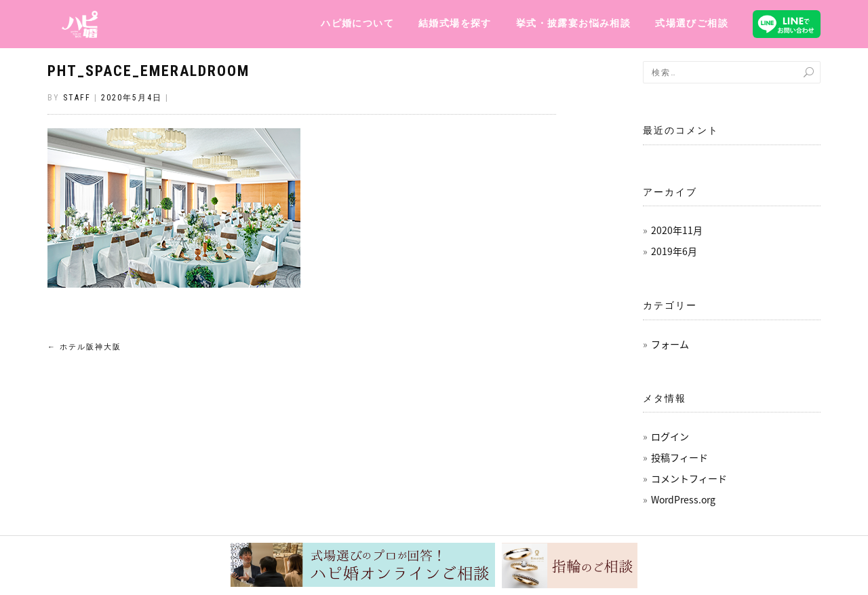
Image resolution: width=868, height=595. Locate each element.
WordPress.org (683, 499)
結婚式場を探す (455, 23)
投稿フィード (679, 457)
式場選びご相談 (692, 23)
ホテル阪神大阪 (84, 347)
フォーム (670, 344)
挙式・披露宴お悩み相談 (573, 23)
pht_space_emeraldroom (149, 71)
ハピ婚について (357, 23)
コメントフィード (689, 478)
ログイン (670, 436)
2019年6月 (674, 251)
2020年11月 (677, 230)
